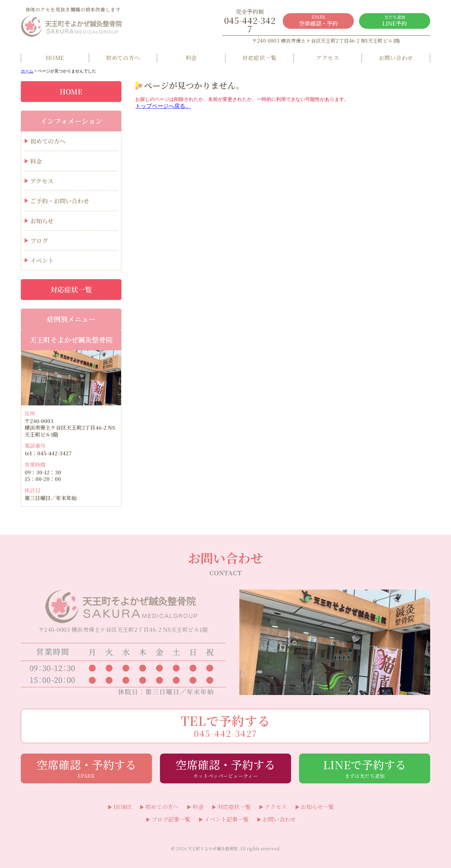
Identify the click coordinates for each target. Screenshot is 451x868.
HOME (55, 58)
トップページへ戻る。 (163, 106)
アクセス (327, 58)
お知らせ (42, 221)
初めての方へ (123, 58)
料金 (191, 58)
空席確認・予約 (318, 21)
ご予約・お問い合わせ (60, 201)
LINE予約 (395, 21)
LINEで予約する (365, 768)
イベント (42, 260)
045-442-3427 (250, 21)
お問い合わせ (396, 58)
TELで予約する (226, 725)
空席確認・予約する (86, 768)
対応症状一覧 (259, 58)
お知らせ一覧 (317, 807)
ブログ (39, 240)
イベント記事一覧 (227, 819)
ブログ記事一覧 (171, 819)
